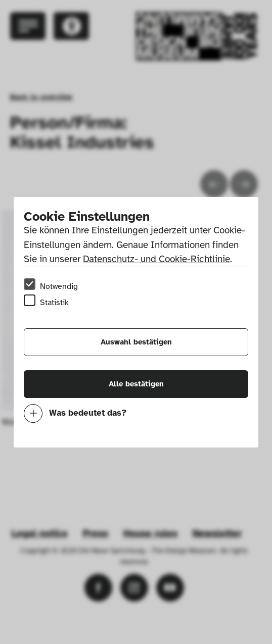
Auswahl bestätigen (136, 342)
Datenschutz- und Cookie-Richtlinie (156, 259)
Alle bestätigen (136, 384)
